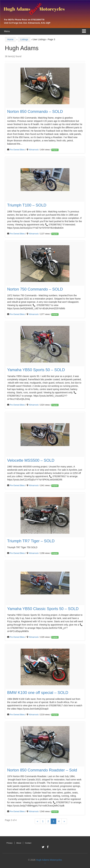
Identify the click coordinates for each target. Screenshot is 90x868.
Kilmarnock (34, 150)
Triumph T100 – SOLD (27, 205)
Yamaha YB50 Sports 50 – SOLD (36, 370)
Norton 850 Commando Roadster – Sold (42, 770)
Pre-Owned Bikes (17, 150)
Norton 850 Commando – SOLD (35, 111)
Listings (24, 39)
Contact (28, 843)
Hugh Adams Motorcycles (49, 860)
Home (10, 39)
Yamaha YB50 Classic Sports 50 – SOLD (43, 609)
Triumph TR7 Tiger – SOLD (31, 541)
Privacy (10, 843)
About (19, 843)
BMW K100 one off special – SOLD (38, 693)
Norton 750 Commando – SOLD (35, 289)
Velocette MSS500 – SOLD (31, 460)
